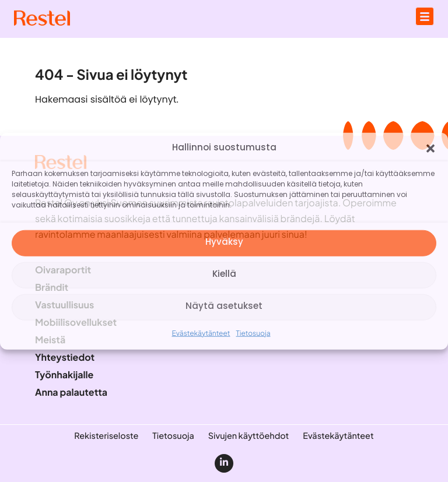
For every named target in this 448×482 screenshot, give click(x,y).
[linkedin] (224, 463)
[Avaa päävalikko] (425, 16)
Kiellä (224, 275)
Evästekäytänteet (201, 333)
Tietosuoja (253, 333)
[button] (430, 148)
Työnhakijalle (64, 375)
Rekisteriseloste (106, 436)
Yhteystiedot (65, 357)
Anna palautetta (71, 392)
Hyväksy (224, 243)
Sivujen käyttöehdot (249, 436)
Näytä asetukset (224, 307)
